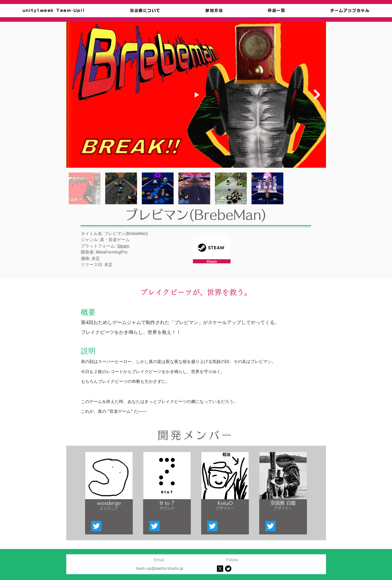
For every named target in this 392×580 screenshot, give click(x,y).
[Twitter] (96, 526)
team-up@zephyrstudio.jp (160, 569)
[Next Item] (317, 95)
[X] (220, 569)
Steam (123, 246)
